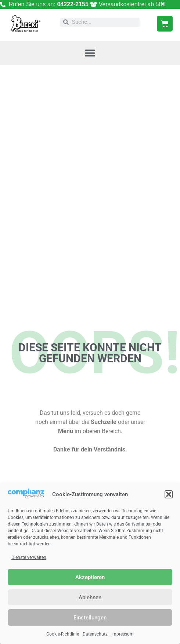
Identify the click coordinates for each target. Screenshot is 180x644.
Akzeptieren (90, 577)
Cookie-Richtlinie (63, 634)
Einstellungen (90, 618)
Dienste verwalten (29, 557)
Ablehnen (90, 597)
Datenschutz (95, 634)
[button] (169, 494)
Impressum (123, 634)
